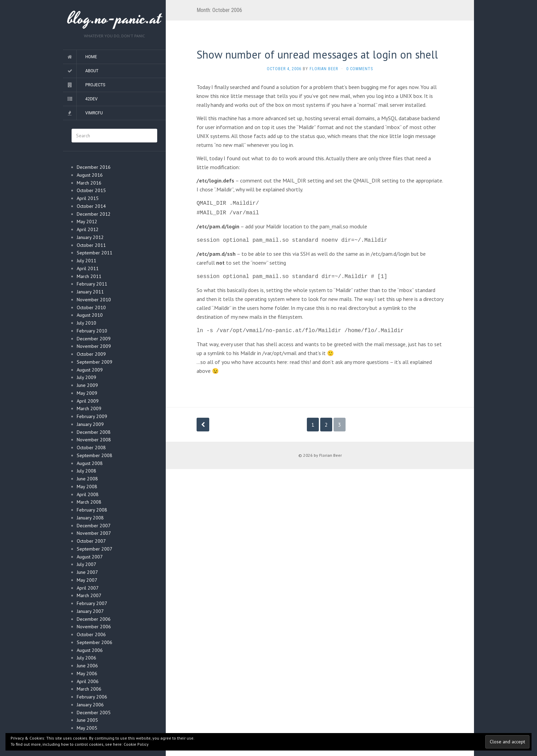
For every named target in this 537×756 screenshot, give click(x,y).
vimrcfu (94, 113)
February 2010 (92, 331)
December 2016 (94, 167)
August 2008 (90, 463)
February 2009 (92, 416)
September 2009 (95, 362)
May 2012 (87, 222)
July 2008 (86, 471)
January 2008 (90, 518)
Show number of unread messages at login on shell (317, 54)
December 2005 (94, 713)
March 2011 (89, 276)
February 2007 (92, 603)
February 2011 (92, 284)
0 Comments (360, 69)
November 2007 (94, 533)
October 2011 (91, 245)
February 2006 (92, 697)
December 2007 (94, 526)
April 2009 (88, 401)
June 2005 (87, 720)
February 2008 (92, 510)
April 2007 (88, 588)
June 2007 (87, 572)
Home (91, 57)
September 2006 (95, 642)
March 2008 (89, 502)
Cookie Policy (136, 744)
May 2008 (87, 487)
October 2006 (91, 634)
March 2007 (89, 595)
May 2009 (87, 393)
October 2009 (91, 354)
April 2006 (88, 681)
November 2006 (94, 627)
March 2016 (89, 183)
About (92, 71)
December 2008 (94, 432)
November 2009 (94, 346)
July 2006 (86, 658)
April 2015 (88, 198)
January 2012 (90, 237)
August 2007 (90, 557)
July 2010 (86, 323)
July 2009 (86, 377)
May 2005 (87, 728)
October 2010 (91, 307)
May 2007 (87, 580)
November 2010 (94, 300)
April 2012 (88, 229)
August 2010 (90, 315)
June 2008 (87, 479)
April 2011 (88, 268)
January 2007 (90, 611)
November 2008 (94, 440)
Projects (95, 85)
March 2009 (89, 408)
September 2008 (95, 455)
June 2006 (87, 666)
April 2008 (88, 494)
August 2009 (90, 370)
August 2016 (90, 175)
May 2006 (87, 673)
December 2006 (94, 619)
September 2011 (95, 253)
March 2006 (89, 689)
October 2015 (91, 190)
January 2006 (90, 705)
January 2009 (90, 424)
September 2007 (95, 549)
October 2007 (91, 541)
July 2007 (86, 564)
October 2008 (91, 448)
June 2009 (87, 385)
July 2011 (86, 261)
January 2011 (90, 292)
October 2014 (91, 206)
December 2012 (94, 214)
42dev (91, 99)
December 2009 (94, 339)
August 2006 (90, 650)
